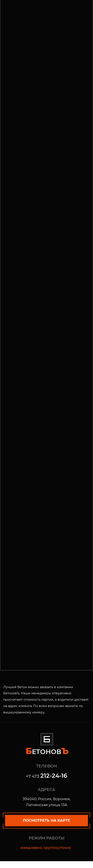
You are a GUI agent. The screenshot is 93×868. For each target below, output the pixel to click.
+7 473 (46, 776)
